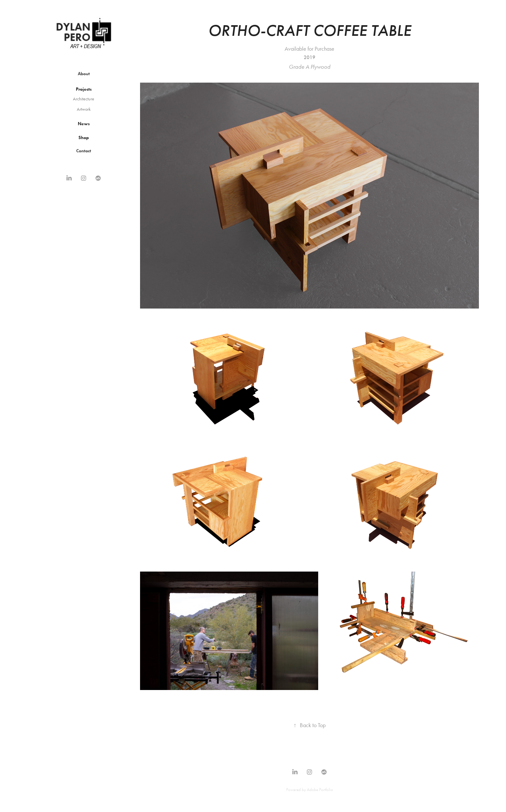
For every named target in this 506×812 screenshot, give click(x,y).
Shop (84, 138)
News (84, 124)
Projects (84, 89)
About (84, 74)
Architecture (84, 99)
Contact (84, 151)
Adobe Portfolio (320, 790)
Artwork (84, 109)
